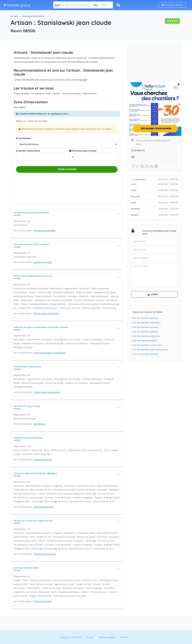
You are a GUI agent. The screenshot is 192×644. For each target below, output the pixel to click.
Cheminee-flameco (43, 459)
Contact (124, 637)
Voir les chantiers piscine (144, 341)
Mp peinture (40, 424)
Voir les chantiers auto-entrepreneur (150, 350)
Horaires (155, 220)
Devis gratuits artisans (33, 16)
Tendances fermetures (45, 554)
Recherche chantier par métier (148, 312)
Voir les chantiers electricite (145, 336)
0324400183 (138, 150)
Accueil (14, 16)
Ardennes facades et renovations (50, 353)
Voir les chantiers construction (147, 345)
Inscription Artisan (172, 5)
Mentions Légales (107, 637)
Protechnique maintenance (47, 392)
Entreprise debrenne (44, 507)
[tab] (67, 214)
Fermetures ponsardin (45, 230)
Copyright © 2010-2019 (70, 637)
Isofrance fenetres (43, 601)
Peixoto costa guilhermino (46, 313)
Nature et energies (43, 262)
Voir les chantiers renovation (146, 323)
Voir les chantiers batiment (145, 354)
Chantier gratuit (17, 5)
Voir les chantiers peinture (145, 318)
